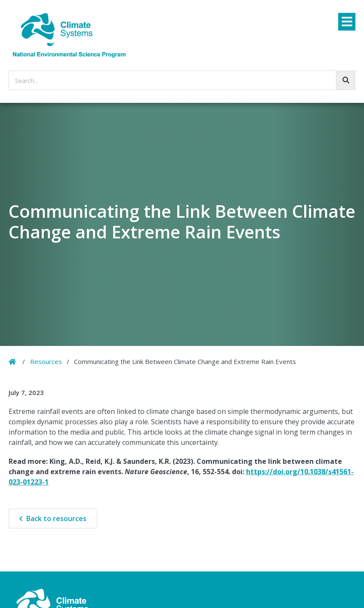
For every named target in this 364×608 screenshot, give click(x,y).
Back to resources (56, 518)
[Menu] (347, 22)
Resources (46, 361)
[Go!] (346, 80)
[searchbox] (182, 80)
